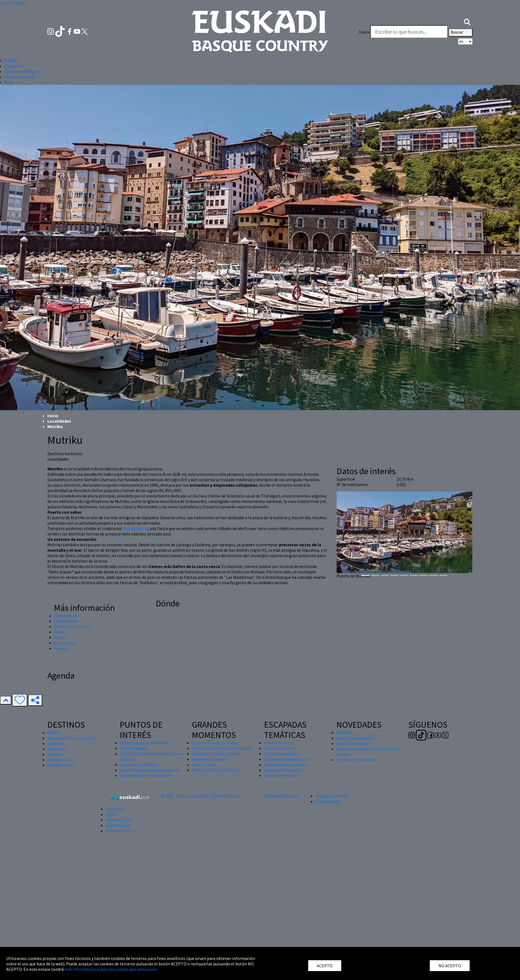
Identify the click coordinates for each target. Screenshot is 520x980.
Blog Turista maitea (355, 738)
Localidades (59, 421)
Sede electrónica (121, 831)
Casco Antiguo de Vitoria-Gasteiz (150, 770)
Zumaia (54, 754)
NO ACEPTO (450, 966)
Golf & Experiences (281, 775)
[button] (467, 21)
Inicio (53, 416)
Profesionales (329, 801)
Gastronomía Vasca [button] (22, 71)
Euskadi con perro (280, 748)
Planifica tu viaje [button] (19, 77)
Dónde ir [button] (12, 60)
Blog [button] (9, 82)
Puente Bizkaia (134, 748)
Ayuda (111, 814)
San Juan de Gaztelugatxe (71, 738)
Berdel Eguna (135, 528)
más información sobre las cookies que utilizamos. (111, 969)
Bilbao (53, 732)
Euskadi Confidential (283, 770)
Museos (61, 648)
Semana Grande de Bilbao (215, 743)
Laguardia (56, 749)
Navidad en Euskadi (209, 759)
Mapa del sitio (118, 820)
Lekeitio (55, 743)
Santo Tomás (204, 764)
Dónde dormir (67, 616)
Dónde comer (66, 621)
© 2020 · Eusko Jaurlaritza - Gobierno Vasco (201, 796)
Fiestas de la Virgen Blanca (216, 754)
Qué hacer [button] (13, 66)
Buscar (461, 33)
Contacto (114, 809)
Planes (60, 632)
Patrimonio (65, 643)
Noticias (344, 732)
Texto (364, 32)
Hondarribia (58, 760)
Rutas (59, 637)
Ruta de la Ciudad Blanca (287, 759)
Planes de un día (279, 743)
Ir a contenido (13, 3)
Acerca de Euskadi (352, 743)
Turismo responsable (356, 760)
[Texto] (409, 32)
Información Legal (281, 796)
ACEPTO (325, 966)
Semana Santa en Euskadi (215, 770)
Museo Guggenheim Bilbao (144, 743)
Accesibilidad (118, 825)
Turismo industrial (281, 754)
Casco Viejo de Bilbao (139, 764)
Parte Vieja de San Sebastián (146, 775)
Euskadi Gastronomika (285, 764)
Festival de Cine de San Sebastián (222, 748)
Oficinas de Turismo (72, 626)
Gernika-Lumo (61, 765)
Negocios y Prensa (332, 796)
